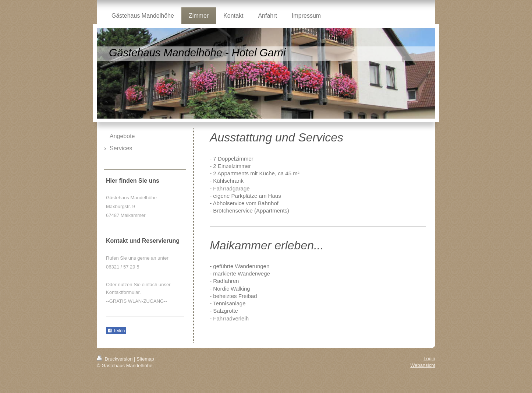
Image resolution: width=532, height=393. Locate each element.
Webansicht (423, 365)
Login (429, 359)
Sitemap (145, 359)
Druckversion (115, 359)
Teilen (116, 331)
